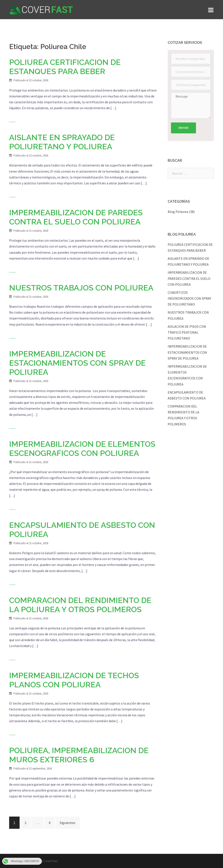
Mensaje (191, 105)
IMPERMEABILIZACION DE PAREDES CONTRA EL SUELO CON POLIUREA (76, 217)
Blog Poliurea (178, 212)
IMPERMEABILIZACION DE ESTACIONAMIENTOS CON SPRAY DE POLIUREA (77, 363)
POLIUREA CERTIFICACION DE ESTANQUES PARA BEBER (65, 67)
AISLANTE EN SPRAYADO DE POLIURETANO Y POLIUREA (62, 142)
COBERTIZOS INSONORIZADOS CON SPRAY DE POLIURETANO (189, 298)
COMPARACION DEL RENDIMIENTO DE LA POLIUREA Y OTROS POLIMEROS (80, 605)
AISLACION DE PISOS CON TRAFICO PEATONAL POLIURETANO (187, 332)
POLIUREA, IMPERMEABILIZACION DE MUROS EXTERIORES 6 (79, 755)
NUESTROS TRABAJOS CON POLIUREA (81, 288)
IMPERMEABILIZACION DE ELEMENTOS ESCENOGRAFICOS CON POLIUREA (82, 448)
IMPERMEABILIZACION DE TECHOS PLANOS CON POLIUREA (74, 680)
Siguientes (68, 823)
